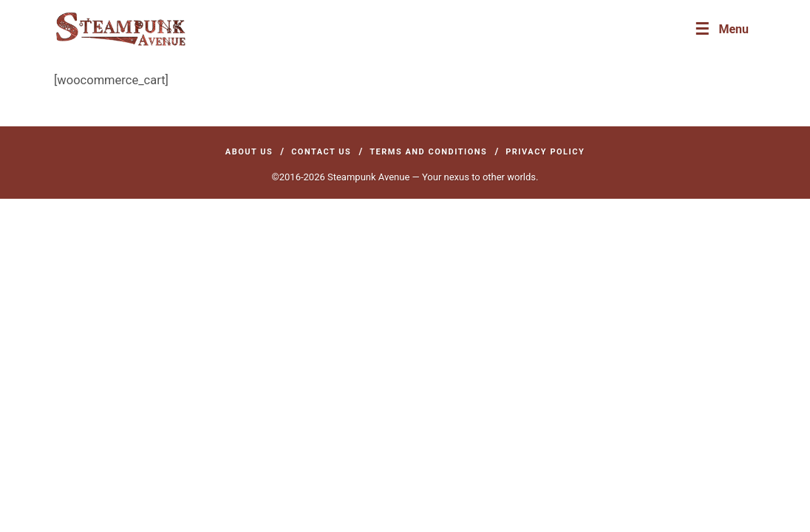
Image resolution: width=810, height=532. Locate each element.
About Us (249, 152)
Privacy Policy (545, 152)
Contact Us (321, 152)
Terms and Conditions (428, 152)
